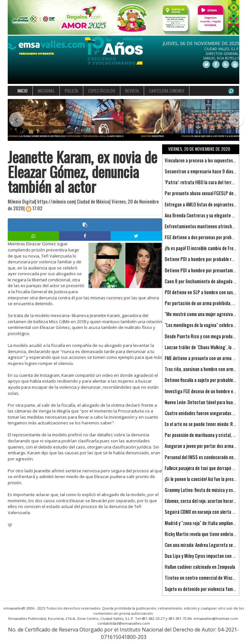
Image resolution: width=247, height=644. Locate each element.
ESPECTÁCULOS (102, 91)
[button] (14, 120)
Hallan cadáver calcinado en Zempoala (200, 567)
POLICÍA (71, 91)
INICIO (23, 91)
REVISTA (132, 91)
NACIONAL (46, 91)
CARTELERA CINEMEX (167, 91)
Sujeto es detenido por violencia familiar (202, 589)
